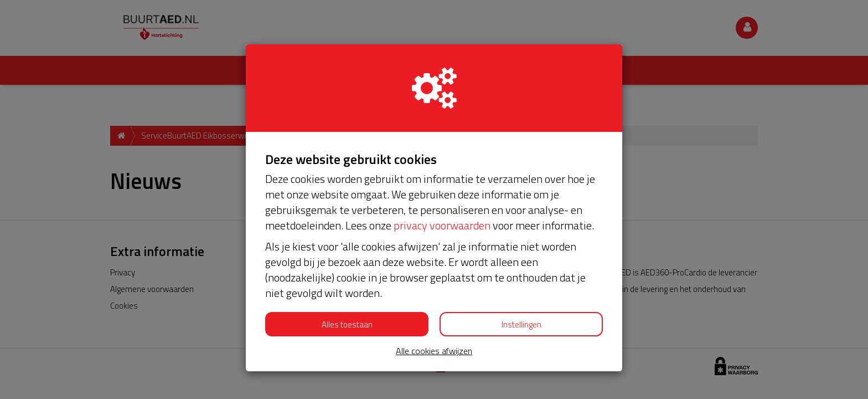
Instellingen (521, 324)
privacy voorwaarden (442, 225)
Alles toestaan (347, 324)
